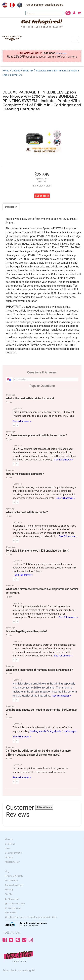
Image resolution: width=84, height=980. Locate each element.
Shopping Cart (13, 908)
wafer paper (70, 731)
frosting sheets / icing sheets (45, 731)
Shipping (9, 890)
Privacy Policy (11, 880)
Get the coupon (61, 53)
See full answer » (22, 421)
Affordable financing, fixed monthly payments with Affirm (31, 917)
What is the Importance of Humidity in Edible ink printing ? (39, 670)
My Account (12, 899)
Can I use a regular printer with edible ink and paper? (36, 435)
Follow (9, 402)
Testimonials (11, 913)
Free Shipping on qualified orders (44, 5)
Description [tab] (11, 207)
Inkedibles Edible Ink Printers (51, 71)
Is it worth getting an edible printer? (27, 631)
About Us (9, 839)
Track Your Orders (15, 904)
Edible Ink (28, 71)
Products (9, 857)
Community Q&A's (13, 853)
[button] (14, 425)
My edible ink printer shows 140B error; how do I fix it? (38, 551)
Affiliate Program (13, 862)
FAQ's (8, 848)
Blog (7, 871)
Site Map (9, 894)
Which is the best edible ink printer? (27, 512)
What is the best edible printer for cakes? (30, 398)
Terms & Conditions (14, 885)
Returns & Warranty (14, 876)
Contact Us (10, 844)
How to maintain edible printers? (25, 474)
